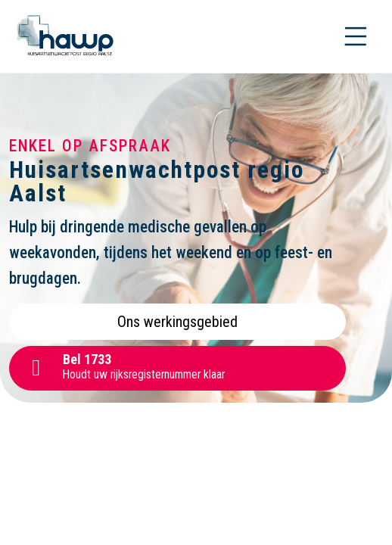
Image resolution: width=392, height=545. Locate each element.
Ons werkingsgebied (177, 322)
